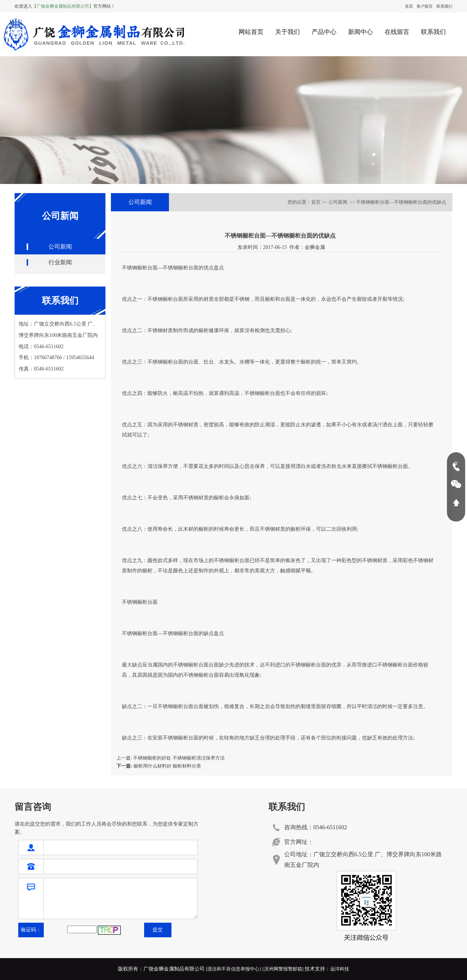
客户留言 (425, 6)
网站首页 (251, 32)
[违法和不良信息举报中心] (233, 969)
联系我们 (444, 6)
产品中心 (324, 32)
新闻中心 (360, 32)
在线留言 (397, 32)
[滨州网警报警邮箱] (283, 969)
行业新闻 (60, 262)
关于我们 (287, 32)
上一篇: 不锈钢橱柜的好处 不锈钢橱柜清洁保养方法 (170, 758)
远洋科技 (340, 969)
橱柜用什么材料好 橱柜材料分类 (159, 766)
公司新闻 (60, 247)
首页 (409, 6)
